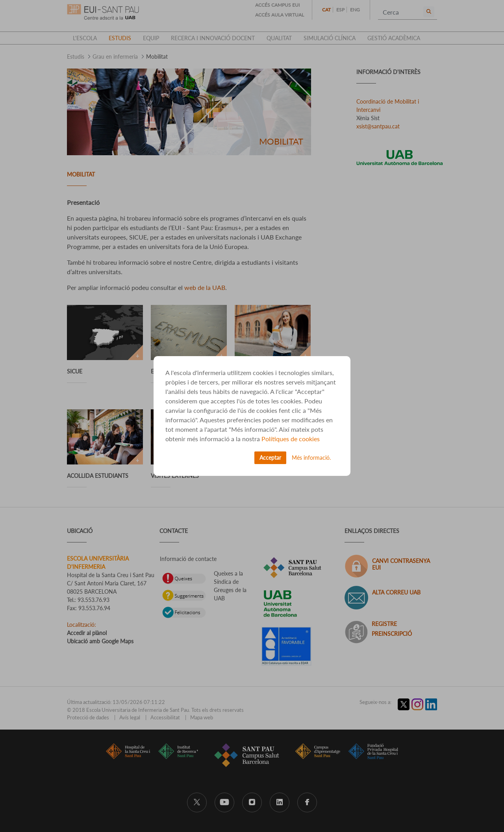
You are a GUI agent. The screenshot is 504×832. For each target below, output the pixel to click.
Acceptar (270, 458)
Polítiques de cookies (291, 439)
